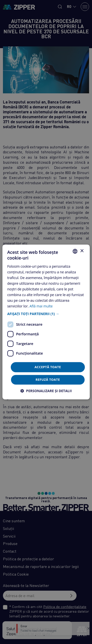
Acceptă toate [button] (48, 367)
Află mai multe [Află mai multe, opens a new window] (41, 306)
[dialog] (46, 322)
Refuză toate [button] (48, 380)
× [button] (82, 251)
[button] (46, 314)
